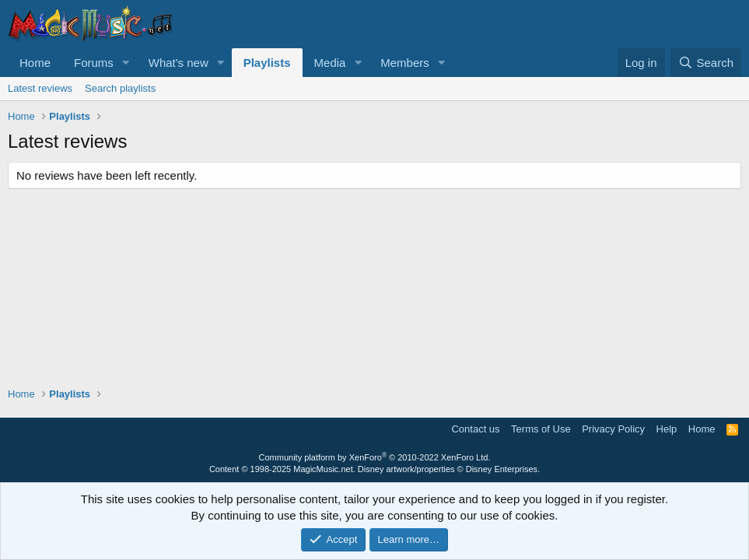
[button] (126, 63)
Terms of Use (541, 429)
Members (405, 63)
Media (330, 63)
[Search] (706, 63)
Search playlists (120, 88)
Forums (94, 63)
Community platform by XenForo (375, 457)
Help (667, 429)
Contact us (475, 429)
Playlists (267, 63)
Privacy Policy (613, 429)
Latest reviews (40, 88)
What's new (178, 63)
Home (35, 63)
